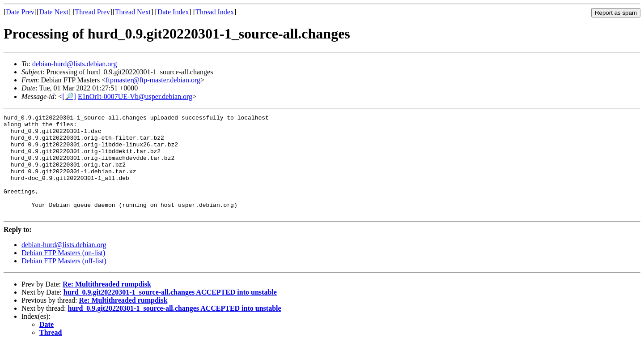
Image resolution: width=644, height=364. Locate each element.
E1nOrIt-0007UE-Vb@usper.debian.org (135, 96)
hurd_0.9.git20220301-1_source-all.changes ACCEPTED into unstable (170, 312)
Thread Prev (92, 12)
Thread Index (215, 12)
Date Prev (20, 12)
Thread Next (133, 12)
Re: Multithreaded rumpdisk (107, 304)
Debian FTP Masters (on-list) (63, 273)
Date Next (54, 12)
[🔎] (69, 96)
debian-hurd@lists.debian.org (75, 64)
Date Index (173, 12)
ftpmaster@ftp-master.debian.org (153, 80)
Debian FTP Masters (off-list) (64, 281)
